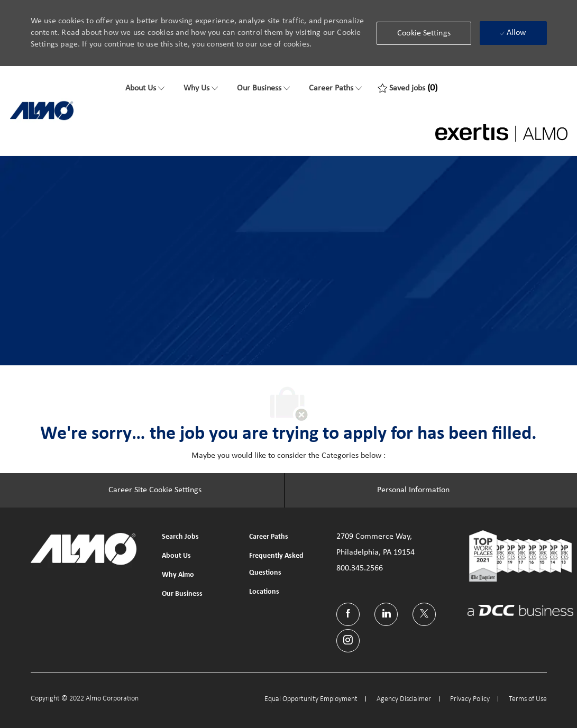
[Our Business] (263, 88)
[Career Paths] (335, 88)
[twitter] (424, 614)
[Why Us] (201, 88)
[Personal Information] (413, 491)
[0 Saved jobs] (407, 88)
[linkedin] (386, 614)
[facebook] (348, 614)
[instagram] (348, 641)
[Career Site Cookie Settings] (155, 491)
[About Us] (145, 88)
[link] (42, 110)
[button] (424, 33)
